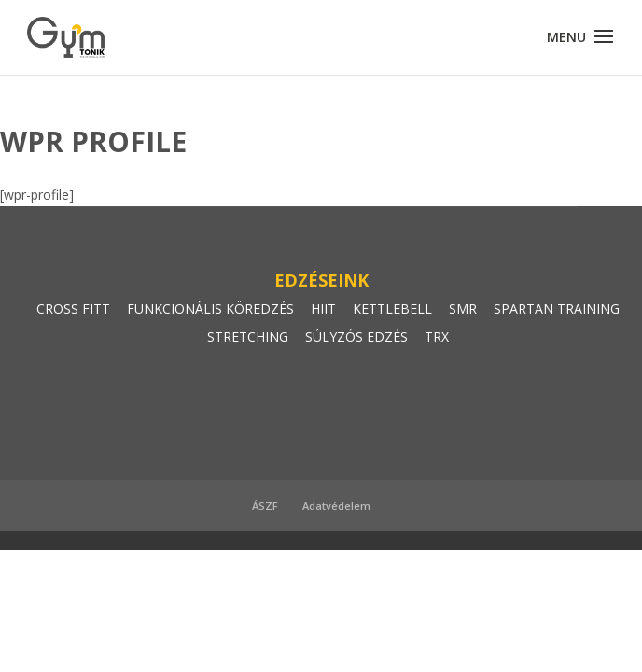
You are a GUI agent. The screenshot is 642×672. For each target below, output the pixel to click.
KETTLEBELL (392, 308)
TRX (437, 336)
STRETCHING (248, 336)
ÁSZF (265, 505)
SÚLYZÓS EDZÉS (356, 336)
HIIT (323, 308)
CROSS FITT (73, 308)
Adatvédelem (336, 505)
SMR (463, 308)
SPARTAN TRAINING (557, 308)
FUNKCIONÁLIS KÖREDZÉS (210, 308)
